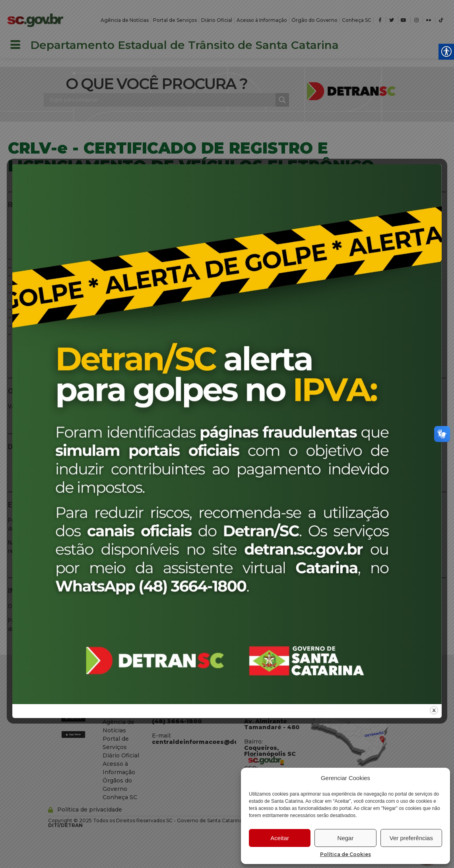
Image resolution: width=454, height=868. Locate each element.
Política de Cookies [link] (345, 854)
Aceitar (280, 838)
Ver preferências (411, 838)
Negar (346, 838)
